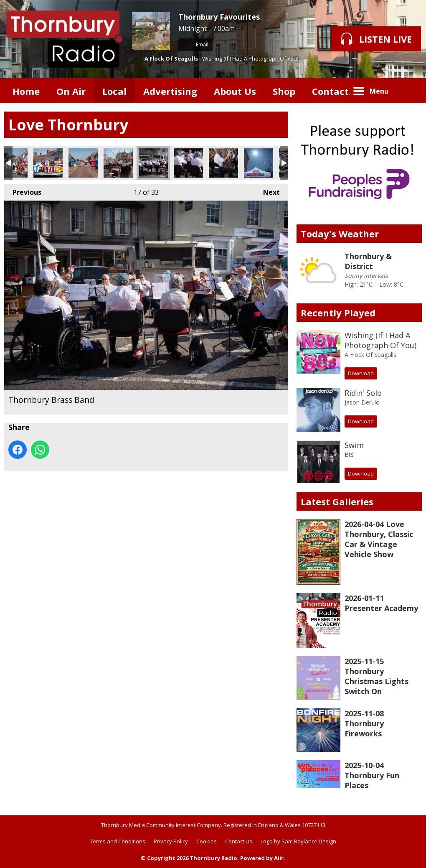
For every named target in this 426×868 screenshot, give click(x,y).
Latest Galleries (337, 501)
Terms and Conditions (118, 841)
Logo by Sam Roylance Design (298, 841)
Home (26, 91)
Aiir (279, 858)
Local (114, 91)
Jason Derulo (362, 402)
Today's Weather (340, 234)
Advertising (170, 91)
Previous (23, 190)
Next (267, 190)
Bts (349, 454)
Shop (284, 91)
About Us (235, 91)
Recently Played (338, 313)
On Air (71, 91)
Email (195, 45)
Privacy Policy (171, 841)
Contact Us (239, 841)
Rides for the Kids (48, 163)
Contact (330, 91)
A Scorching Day (259, 163)
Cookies (207, 841)
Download (361, 373)
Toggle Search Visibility (409, 91)
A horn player (223, 163)
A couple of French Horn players (188, 163)
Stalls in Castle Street (83, 163)
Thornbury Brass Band (118, 163)
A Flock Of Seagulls (171, 59)
